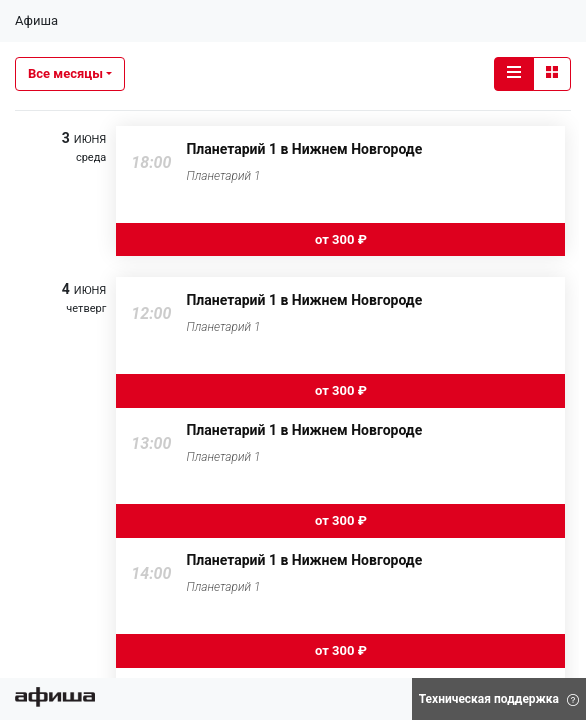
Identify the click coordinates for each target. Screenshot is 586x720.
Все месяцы (65, 73)
